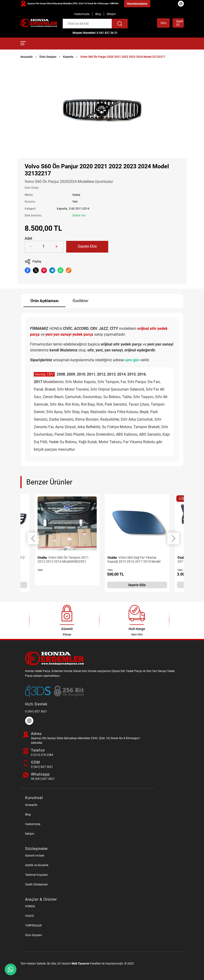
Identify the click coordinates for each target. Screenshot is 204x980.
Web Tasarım (80, 963)
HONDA (30, 906)
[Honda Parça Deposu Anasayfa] (39, 23)
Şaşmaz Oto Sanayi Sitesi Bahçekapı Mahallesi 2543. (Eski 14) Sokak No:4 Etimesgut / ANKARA (73, 4)
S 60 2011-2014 (79, 209)
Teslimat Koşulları (37, 875)
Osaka (76, 195)
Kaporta (68, 57)
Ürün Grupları (48, 57)
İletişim (111, 14)
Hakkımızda (82, 14)
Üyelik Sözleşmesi (36, 884)
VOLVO (29, 916)
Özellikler (81, 301)
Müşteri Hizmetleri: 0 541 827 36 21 (95, 33)
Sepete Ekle (87, 246)
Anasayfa (27, 57)
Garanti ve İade (35, 856)
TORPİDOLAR (33, 926)
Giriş (163, 23)
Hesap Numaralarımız (137, 4)
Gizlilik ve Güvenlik (37, 865)
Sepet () (178, 23)
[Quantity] (44, 247)
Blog (98, 14)
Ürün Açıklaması (44, 301)
